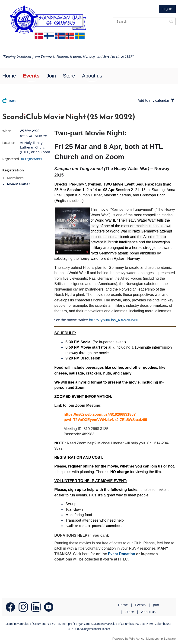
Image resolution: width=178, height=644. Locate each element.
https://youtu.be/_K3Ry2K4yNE (114, 320)
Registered (11, 159)
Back (13, 101)
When (7, 131)
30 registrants (31, 159)
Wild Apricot (137, 639)
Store (130, 612)
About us (148, 612)
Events (140, 605)
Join (156, 605)
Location (9, 143)
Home (123, 605)
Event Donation (122, 554)
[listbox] (157, 101)
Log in (167, 9)
